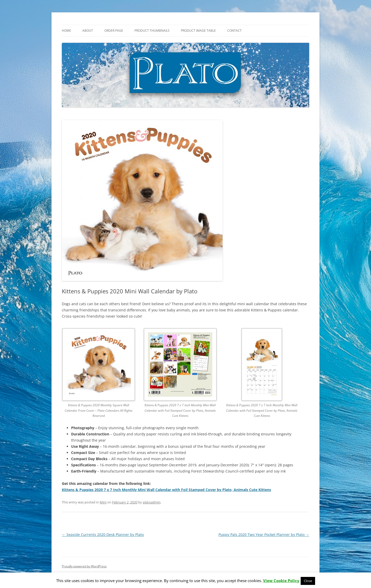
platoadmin (152, 502)
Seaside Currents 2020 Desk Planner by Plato (103, 535)
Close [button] (308, 581)
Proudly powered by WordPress (84, 566)
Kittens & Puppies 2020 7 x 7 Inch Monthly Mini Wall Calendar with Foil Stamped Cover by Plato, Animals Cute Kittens (166, 490)
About (88, 31)
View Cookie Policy (281, 581)
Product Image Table (198, 31)
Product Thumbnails (152, 31)
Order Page (114, 31)
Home (66, 31)
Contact (234, 31)
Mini (103, 502)
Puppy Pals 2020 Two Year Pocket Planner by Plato (264, 535)
